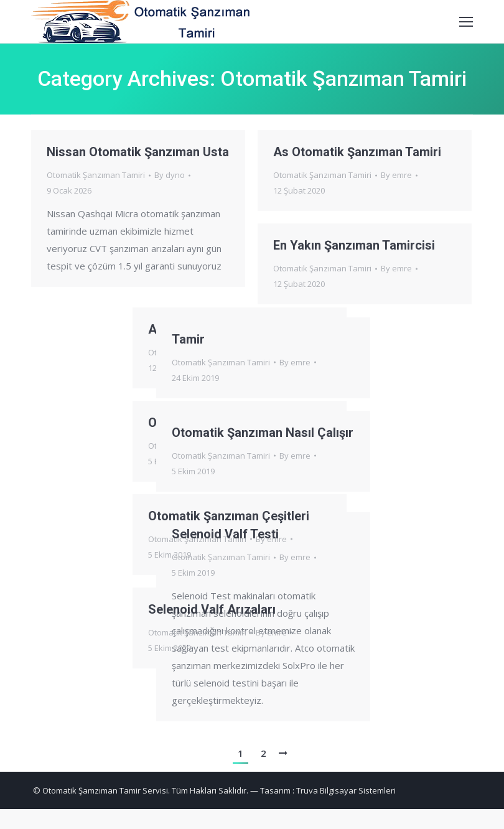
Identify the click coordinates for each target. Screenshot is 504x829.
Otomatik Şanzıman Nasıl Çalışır (192, 433)
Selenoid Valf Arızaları (282, 614)
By (170, 175)
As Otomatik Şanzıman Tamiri (357, 152)
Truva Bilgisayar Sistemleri (346, 790)
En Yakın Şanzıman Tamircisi (354, 245)
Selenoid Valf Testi (155, 540)
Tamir (118, 340)
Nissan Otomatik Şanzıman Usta (138, 152)
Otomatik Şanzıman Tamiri (96, 175)
